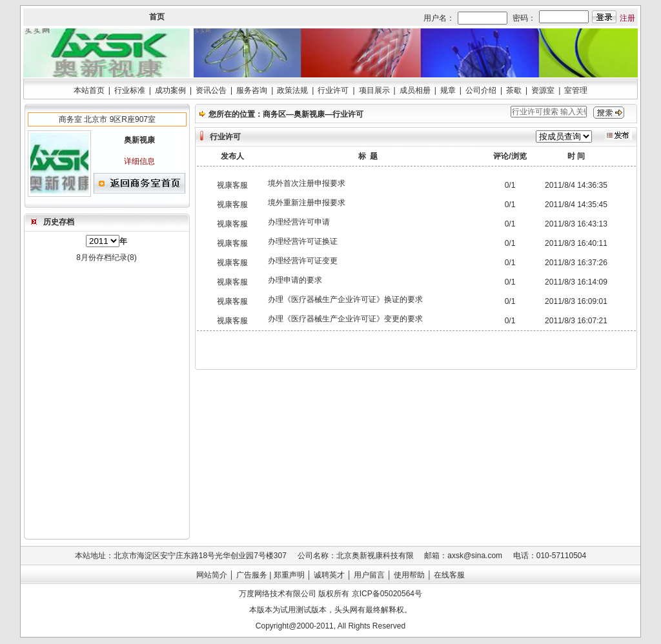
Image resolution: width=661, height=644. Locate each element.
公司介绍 (481, 90)
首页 (157, 17)
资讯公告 (211, 90)
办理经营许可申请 (299, 222)
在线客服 (449, 575)
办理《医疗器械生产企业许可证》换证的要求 (345, 299)
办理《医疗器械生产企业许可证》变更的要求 (345, 319)
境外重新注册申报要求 (307, 203)
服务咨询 (252, 90)
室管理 (576, 90)
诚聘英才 (329, 575)
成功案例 (170, 90)
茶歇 (514, 90)
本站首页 (89, 90)
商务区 (274, 114)
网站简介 (212, 575)
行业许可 (333, 90)
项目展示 (374, 90)
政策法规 (292, 90)
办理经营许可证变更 (303, 261)
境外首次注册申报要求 (307, 183)
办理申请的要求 (295, 280)
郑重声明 (289, 575)
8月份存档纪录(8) (106, 257)
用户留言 (369, 575)
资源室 (543, 90)
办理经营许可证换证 (303, 241)
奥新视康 (309, 114)
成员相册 (415, 90)
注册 (627, 18)
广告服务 (252, 575)
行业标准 (130, 90)
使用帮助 (409, 575)
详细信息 (139, 161)
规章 (448, 90)
